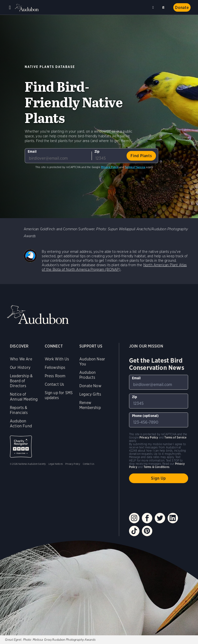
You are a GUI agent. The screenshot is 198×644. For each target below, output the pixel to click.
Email (32, 151)
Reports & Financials (19, 410)
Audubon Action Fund (21, 424)
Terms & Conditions (156, 467)
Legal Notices (56, 464)
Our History (20, 367)
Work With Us (57, 359)
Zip (97, 151)
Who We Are (21, 359)
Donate (182, 8)
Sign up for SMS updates (59, 395)
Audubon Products (88, 375)
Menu (10, 7)
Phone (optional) (145, 416)
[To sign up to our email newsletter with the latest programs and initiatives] (58, 156)
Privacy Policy (110, 167)
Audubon (27, 8)
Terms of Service (135, 167)
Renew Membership (90, 405)
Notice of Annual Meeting (24, 397)
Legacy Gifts (90, 394)
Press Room (55, 376)
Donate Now (90, 386)
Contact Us (55, 384)
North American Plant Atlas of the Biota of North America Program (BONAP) (114, 267)
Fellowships (55, 367)
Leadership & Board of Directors (21, 381)
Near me (154, 7)
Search (164, 7)
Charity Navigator (21, 447)
